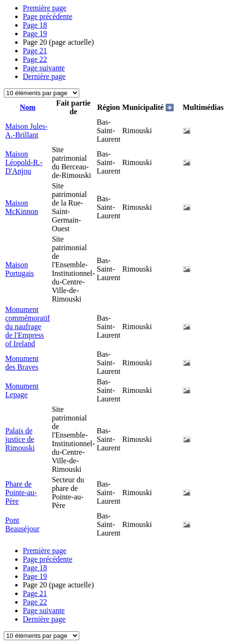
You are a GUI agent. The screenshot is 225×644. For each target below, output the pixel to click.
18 (35, 25)
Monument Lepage (22, 390)
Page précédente (47, 16)
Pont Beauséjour (22, 524)
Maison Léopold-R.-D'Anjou (24, 162)
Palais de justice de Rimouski (20, 439)
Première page (45, 8)
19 (35, 34)
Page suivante (44, 68)
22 (35, 59)
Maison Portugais (19, 269)
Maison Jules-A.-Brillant (26, 131)
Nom (28, 107)
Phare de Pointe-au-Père (21, 493)
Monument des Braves (22, 363)
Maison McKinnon (22, 207)
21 (35, 51)
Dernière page (44, 76)
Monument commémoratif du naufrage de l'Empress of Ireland (28, 327)
